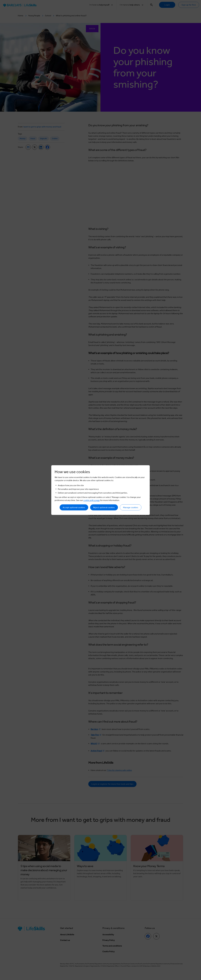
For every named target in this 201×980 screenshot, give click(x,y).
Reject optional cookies (104, 507)
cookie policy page (92, 500)
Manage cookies (131, 507)
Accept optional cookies (74, 507)
